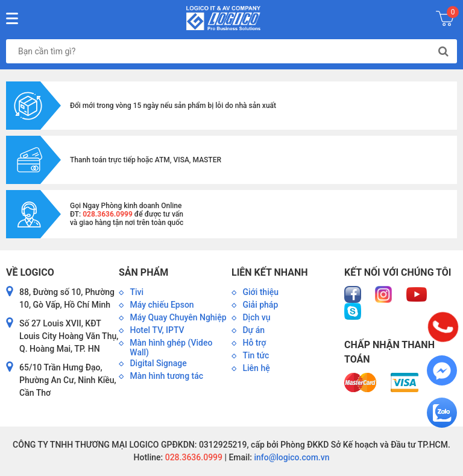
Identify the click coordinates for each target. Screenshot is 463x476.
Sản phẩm (143, 272)
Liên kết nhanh (269, 272)
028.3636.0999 (193, 457)
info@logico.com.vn (291, 457)
